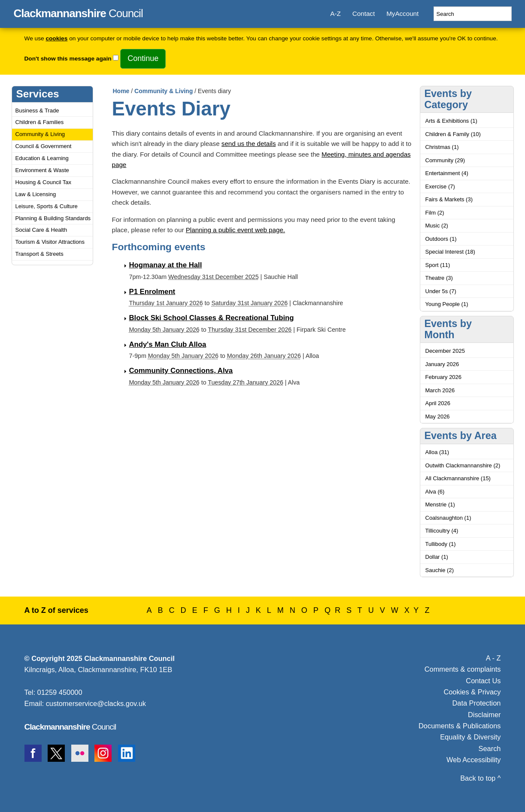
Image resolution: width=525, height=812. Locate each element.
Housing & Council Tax (44, 182)
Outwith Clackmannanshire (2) (463, 465)
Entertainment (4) (447, 173)
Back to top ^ (480, 778)
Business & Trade (37, 111)
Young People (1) (447, 304)
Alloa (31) (437, 452)
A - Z (493, 658)
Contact (364, 14)
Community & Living (40, 134)
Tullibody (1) (441, 544)
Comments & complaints (463, 669)
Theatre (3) (439, 278)
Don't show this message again (68, 59)
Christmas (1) (442, 147)
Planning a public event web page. (235, 230)
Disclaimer (484, 715)
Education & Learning (42, 158)
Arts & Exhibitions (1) (451, 121)
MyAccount (402, 14)
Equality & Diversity (470, 737)
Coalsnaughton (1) (448, 518)
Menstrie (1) (440, 504)
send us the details (249, 144)
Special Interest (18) (450, 252)
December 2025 (445, 351)
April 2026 (438, 403)
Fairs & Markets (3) (449, 199)
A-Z (335, 14)
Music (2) (437, 226)
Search (490, 748)
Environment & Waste (42, 170)
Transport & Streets (39, 254)
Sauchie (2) (440, 570)
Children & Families (40, 122)
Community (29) (445, 160)
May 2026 (438, 417)
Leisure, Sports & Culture (47, 206)
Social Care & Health (41, 230)
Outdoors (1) (441, 239)
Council (78, 12)
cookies (56, 38)
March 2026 (440, 390)
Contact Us (483, 681)
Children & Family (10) (453, 134)
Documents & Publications (460, 726)
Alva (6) (435, 492)
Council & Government (44, 146)
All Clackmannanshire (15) (458, 478)
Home (121, 91)
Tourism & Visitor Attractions (50, 242)
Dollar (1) (437, 557)
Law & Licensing (36, 194)
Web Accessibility (473, 760)
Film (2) (435, 213)
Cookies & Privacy (472, 692)
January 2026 (442, 364)
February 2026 (444, 377)
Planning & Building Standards (53, 218)
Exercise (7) (440, 186)
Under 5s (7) (441, 291)
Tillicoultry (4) (442, 531)
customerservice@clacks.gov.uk (96, 703)
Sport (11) (438, 265)
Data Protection (476, 703)
